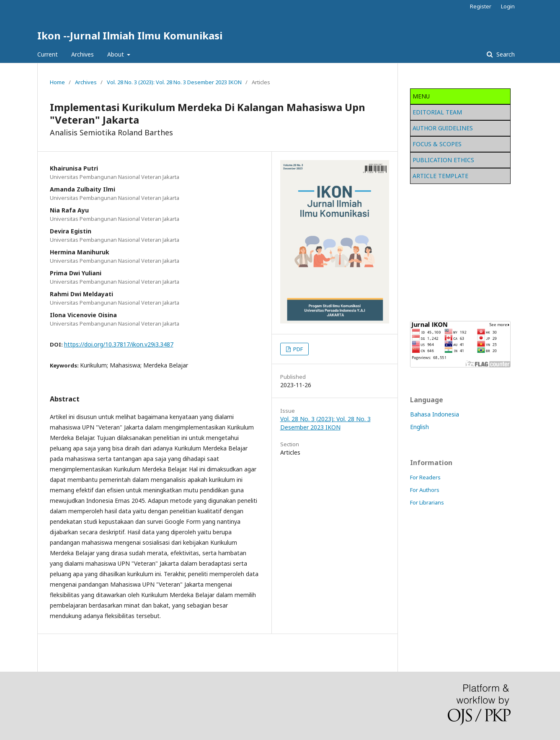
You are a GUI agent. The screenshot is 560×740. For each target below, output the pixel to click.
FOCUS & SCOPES (437, 144)
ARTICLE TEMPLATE (440, 176)
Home (57, 82)
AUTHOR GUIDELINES (443, 128)
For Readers (425, 477)
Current (48, 54)
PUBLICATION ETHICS (443, 160)
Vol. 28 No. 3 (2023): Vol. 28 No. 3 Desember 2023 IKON (174, 82)
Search (505, 54)
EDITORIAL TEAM (437, 112)
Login (508, 6)
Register (481, 6)
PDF (297, 349)
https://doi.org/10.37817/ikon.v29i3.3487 (119, 344)
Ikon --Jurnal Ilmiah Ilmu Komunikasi (130, 35)
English (419, 427)
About (116, 54)
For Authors (425, 490)
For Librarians (427, 502)
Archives (83, 54)
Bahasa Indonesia (435, 414)
